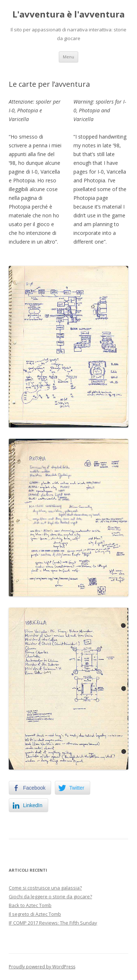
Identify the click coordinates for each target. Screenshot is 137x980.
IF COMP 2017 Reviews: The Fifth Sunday (53, 923)
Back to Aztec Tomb (30, 905)
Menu (68, 57)
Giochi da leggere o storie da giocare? (50, 896)
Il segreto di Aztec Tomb (35, 914)
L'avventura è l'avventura (68, 14)
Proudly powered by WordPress (42, 967)
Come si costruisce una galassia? (45, 888)
